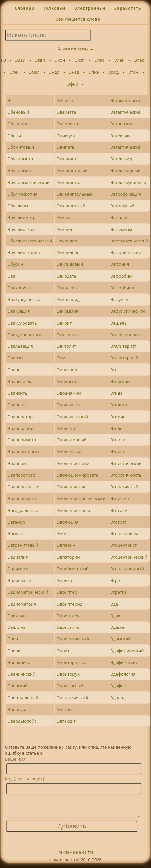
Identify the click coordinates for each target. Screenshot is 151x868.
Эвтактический (126, 112)
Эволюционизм (73, 463)
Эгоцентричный (127, 569)
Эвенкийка (19, 662)
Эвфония (120, 264)
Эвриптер (67, 592)
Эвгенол (16, 522)
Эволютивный (72, 440)
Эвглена (16, 533)
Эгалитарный (124, 358)
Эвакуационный (24, 299)
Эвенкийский (21, 674)
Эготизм (119, 510)
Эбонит (15, 136)
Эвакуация (19, 311)
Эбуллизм (18, 206)
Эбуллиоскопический (30, 241)
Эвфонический (126, 252)
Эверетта (66, 112)
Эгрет (116, 580)
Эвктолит (66, 346)
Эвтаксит (66, 721)
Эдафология (123, 674)
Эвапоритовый (23, 451)
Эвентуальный (23, 698)
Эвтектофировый (128, 182)
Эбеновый (18, 112)
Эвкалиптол (69, 182)
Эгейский (120, 381)
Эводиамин (69, 393)
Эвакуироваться (24, 335)
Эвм (61, 358)
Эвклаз (64, 217)
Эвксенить (68, 335)
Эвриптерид (70, 604)
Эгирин (118, 417)
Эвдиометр (19, 580)
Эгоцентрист (123, 545)
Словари (25, 8)
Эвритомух (68, 674)
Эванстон (17, 405)
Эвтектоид (121, 159)
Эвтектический (126, 147)
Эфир (73, 84)
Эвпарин (66, 545)
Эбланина (18, 124)
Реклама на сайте (75, 856)
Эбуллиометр (21, 217)
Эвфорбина (122, 288)
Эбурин (15, 264)
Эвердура (17, 709)
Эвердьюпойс (22, 721)
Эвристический (73, 639)
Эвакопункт (20, 288)
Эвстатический (72, 698)
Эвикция (66, 136)
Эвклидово (68, 252)
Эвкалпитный (71, 206)
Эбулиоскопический (29, 182)
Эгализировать (126, 335)
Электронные (90, 8)
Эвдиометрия (22, 604)
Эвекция (16, 616)
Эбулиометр (20, 159)
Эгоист (117, 451)
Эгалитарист (123, 346)
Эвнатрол (67, 370)
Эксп (80, 60)
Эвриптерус (69, 616)
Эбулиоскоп (20, 170)
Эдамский (120, 639)
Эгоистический (126, 463)
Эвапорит (18, 463)
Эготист (118, 522)
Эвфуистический (127, 311)
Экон (60, 60)
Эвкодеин (67, 288)
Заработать (127, 8)
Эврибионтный (73, 569)
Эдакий (118, 627)
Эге (114, 370)
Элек (119, 60)
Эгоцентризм (124, 533)
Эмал (34, 72)
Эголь (116, 428)
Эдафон (118, 686)
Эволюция (68, 522)
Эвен (13, 639)
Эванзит (16, 358)
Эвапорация (20, 428)
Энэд (74, 72)
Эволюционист (72, 487)
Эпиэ (94, 72)
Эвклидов (67, 241)
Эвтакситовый (125, 100)
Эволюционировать (78, 475)
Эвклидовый (70, 264)
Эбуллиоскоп (21, 229)
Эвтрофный (122, 206)
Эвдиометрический (28, 592)
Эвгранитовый (23, 545)
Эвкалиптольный (75, 194)
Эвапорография (24, 487)
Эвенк (14, 651)
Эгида (116, 393)
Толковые (54, 8)
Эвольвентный (72, 417)
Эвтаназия (121, 124)
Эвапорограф (21, 475)
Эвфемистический (129, 241)
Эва (11, 276)
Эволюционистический (81, 498)
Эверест (65, 100)
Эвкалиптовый (72, 170)
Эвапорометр (22, 498)
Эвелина (16, 627)
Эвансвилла (20, 381)
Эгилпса (119, 405)
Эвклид (64, 229)
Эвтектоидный (125, 170)
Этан (133, 72)
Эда (114, 604)
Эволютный (69, 451)
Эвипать (66, 147)
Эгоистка (119, 498)
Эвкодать (67, 276)
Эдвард (118, 698)
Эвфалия (119, 217)
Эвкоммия (68, 311)
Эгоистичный (124, 487)
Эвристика (68, 627)
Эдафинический (127, 651)
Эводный (66, 381)
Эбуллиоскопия (24, 252)
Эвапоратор (20, 417)
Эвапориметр (22, 440)
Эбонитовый (21, 147)
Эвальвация (20, 346)
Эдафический (124, 662)
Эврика (64, 580)
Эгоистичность (126, 475)
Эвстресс (66, 709)
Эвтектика (121, 136)
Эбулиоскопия (22, 194)
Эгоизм (118, 440)
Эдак (115, 616)
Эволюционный (73, 510)
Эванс (14, 370)
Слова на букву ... (75, 48)
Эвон (62, 533)
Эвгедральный (23, 510)
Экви (40, 60)
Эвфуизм (119, 299)
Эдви (20, 60)
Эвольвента (69, 405)
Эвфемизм (121, 229)
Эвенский (18, 686)
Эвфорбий (121, 276)
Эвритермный (72, 662)
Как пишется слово (78, 19)
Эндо (54, 72)
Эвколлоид (68, 299)
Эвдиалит (18, 557)
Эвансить (17, 393)
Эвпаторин (68, 557)
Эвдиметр (18, 569)
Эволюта (66, 428)
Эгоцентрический (129, 557)
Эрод (113, 72)
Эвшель (118, 323)
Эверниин (67, 124)
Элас (99, 60)
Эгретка (118, 592)
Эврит (63, 651)
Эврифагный (70, 686)
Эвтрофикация (125, 194)
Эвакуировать (22, 323)
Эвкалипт (67, 159)
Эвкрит (64, 323)
